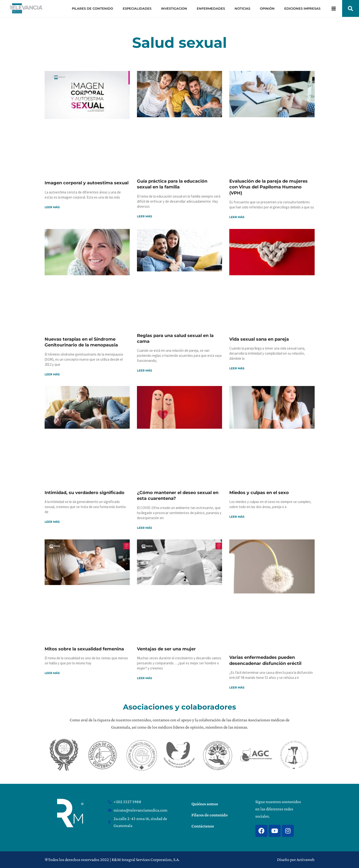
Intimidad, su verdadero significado (85, 493)
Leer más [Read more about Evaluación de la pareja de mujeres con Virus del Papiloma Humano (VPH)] (237, 217)
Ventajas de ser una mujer (166, 649)
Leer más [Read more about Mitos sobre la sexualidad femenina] (52, 673)
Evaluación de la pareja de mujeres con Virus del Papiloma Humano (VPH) (268, 187)
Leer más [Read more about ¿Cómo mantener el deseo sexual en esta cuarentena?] (145, 528)
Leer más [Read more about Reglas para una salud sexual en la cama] (145, 370)
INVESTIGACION (174, 8)
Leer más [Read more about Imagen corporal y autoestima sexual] (52, 207)
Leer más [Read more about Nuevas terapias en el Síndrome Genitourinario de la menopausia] (52, 374)
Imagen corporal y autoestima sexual (87, 183)
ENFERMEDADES (211, 8)
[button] (351, 8)
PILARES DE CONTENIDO (92, 8)
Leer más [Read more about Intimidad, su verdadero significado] (52, 522)
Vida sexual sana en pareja (259, 339)
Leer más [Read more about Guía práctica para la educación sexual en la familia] (145, 216)
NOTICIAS (242, 8)
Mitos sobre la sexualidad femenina (84, 649)
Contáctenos (203, 826)
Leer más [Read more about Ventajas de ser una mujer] (145, 678)
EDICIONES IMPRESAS (302, 8)
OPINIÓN (267, 8)
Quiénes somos (205, 804)
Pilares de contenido (210, 815)
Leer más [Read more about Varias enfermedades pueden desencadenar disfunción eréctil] (237, 687)
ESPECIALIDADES (137, 8)
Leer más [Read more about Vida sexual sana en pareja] (237, 368)
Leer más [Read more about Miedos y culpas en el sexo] (237, 517)
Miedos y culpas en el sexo (259, 493)
